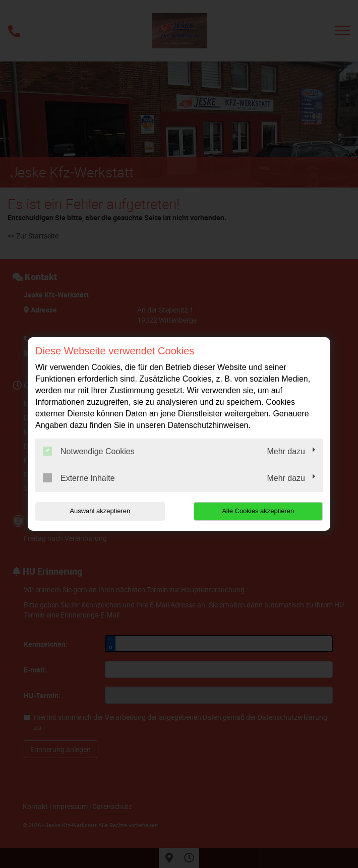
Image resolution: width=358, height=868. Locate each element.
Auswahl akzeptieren (100, 511)
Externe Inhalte (79, 478)
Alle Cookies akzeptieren (258, 511)
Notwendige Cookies (89, 451)
